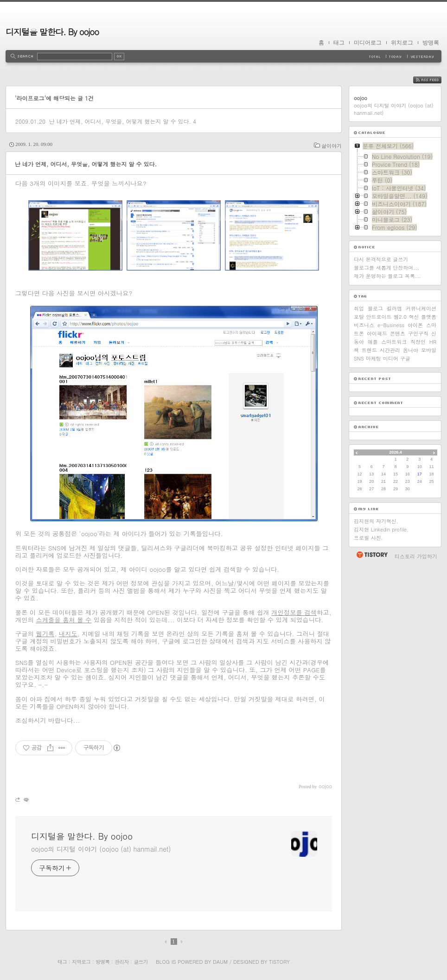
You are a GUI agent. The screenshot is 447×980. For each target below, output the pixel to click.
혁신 (414, 317)
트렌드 (369, 350)
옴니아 (411, 350)
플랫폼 (429, 317)
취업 (359, 308)
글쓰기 (140, 962)
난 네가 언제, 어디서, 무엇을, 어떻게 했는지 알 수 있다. (120, 121)
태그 (339, 43)
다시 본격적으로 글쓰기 (381, 259)
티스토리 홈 (372, 555)
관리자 (121, 962)
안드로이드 (379, 317)
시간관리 (390, 350)
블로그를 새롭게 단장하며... (386, 268)
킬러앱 (394, 308)
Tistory (279, 962)
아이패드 (377, 333)
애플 (373, 342)
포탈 (359, 317)
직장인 (418, 342)
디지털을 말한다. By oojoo (52, 32)
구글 (405, 358)
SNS (359, 358)
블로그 (375, 308)
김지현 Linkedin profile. (381, 529)
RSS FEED (434, 80)
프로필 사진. (368, 538)
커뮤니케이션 (421, 308)
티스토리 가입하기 (416, 556)
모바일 (429, 350)
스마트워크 (394, 342)
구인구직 (418, 333)
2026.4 (396, 452)
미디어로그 (368, 43)
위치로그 (402, 43)
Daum (220, 962)
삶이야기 (332, 146)
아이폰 (415, 325)
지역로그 (81, 962)
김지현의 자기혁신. (376, 521)
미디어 (391, 358)
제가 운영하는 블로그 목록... (387, 276)
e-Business (391, 325)
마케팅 (374, 358)
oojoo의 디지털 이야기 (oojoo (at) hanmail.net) (101, 849)
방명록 (431, 43)
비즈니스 (364, 325)
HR (433, 342)
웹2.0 (400, 317)
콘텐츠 (398, 333)
